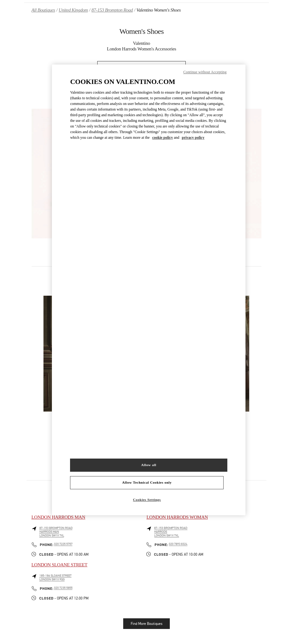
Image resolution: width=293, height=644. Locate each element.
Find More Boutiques (146, 624)
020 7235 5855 (63, 588)
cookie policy (163, 138)
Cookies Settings (147, 500)
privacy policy (193, 138)
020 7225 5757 (63, 544)
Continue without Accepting (205, 72)
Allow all (149, 465)
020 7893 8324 (178, 544)
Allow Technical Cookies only (147, 482)
